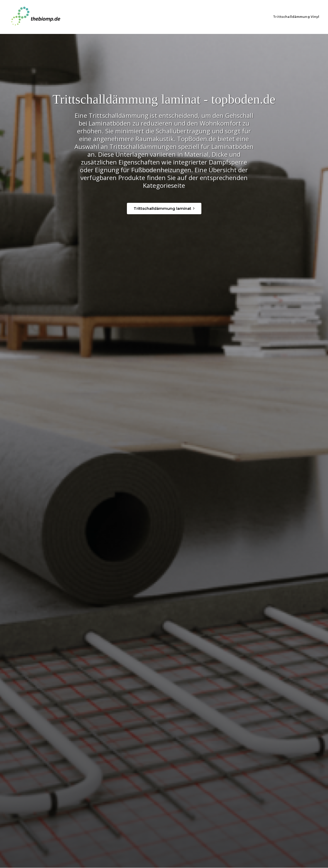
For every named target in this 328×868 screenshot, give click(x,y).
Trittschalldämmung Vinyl (291, 17)
